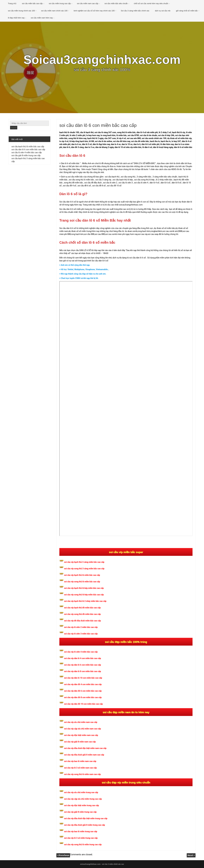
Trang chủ (12, 3)
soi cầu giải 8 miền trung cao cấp (26, 155)
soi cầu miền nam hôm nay (42, 18)
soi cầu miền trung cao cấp (60, 3)
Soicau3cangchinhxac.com (102, 60)
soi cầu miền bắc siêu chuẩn (116, 3)
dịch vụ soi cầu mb (163, 11)
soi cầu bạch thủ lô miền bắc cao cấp (28, 147)
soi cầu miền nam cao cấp (88, 3)
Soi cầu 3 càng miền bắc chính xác (135, 11)
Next (191, 855)
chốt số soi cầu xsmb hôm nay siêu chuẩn (151, 3)
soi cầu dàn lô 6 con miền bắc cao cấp (28, 150)
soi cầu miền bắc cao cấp (32, 3)
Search (14, 128)
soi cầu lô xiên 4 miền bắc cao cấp (27, 152)
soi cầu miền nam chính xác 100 (54, 11)
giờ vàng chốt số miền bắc (187, 11)
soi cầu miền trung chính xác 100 (21, 11)
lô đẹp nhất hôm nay (16, 18)
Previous (64, 855)
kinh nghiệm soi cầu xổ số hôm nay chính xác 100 (94, 11)
